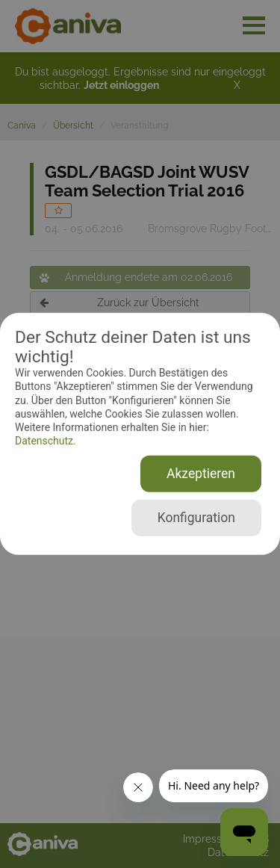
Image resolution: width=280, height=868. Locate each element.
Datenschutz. (46, 441)
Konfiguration (196, 518)
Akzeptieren (201, 474)
